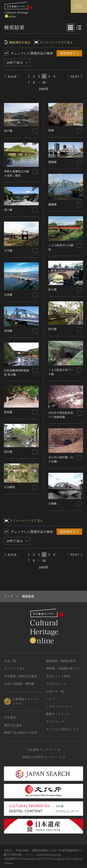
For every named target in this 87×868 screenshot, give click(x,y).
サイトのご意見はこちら (63, 729)
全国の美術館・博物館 (19, 684)
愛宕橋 (8, 451)
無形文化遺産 (13, 725)
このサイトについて (60, 706)
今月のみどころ (56, 684)
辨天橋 (52, 329)
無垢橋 (8, 412)
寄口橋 (8, 210)
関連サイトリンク (58, 714)
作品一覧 (10, 661)
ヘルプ (50, 699)
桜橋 (51, 130)
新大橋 (52, 289)
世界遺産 (10, 717)
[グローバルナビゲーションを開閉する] (79, 6)
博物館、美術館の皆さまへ (64, 668)
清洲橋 (8, 331)
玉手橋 (8, 250)
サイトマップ (55, 722)
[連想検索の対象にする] (35, 131)
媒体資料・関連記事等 (61, 661)
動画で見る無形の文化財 (21, 732)
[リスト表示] (79, 27)
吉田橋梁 (10, 487)
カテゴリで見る (14, 668)
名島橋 (8, 294)
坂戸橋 (8, 131)
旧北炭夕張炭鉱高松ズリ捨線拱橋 (61, 415)
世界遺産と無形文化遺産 (21, 676)
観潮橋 (52, 204)
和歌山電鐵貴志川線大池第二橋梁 (16, 173)
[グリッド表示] (71, 27)
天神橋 (52, 503)
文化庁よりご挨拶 (58, 676)
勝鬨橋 (52, 162)
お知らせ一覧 (55, 691)
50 (44, 82)
